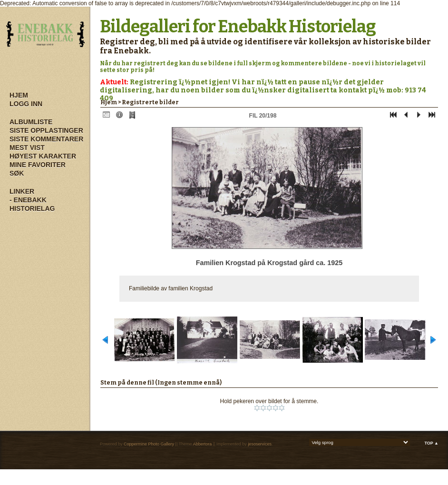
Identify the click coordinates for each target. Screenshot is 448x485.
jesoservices (260, 444)
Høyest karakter (43, 156)
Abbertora (203, 444)
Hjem (19, 95)
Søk (17, 173)
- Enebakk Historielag (32, 204)
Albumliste (31, 122)
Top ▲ (431, 443)
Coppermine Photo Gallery (149, 444)
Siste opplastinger (46, 130)
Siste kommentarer (46, 139)
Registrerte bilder (150, 102)
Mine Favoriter (38, 165)
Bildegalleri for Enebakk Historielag (238, 27)
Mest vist (27, 148)
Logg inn (26, 104)
